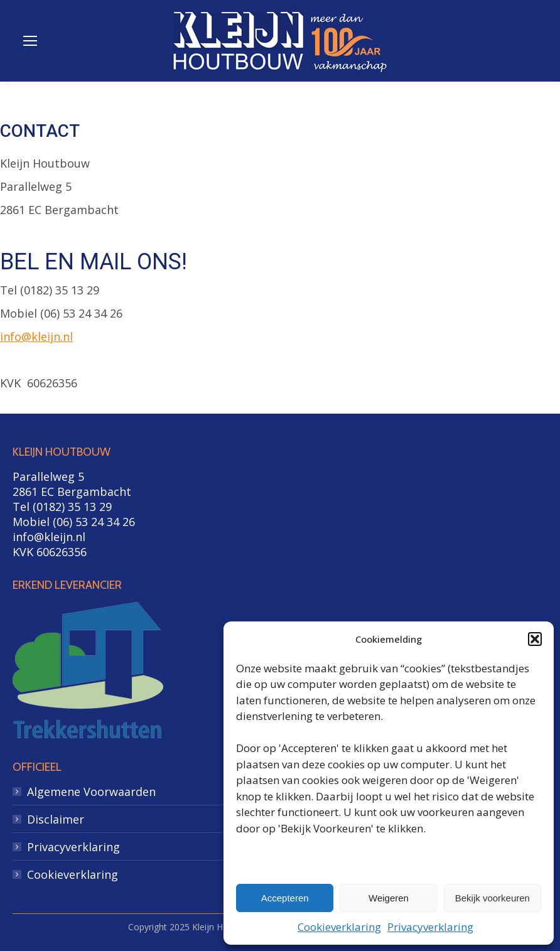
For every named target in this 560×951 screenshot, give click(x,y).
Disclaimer (56, 819)
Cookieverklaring (339, 927)
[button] (535, 639)
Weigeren (389, 898)
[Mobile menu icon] (30, 41)
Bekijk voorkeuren (493, 898)
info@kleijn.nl (36, 336)
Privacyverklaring (430, 927)
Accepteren (285, 898)
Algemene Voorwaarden (91, 792)
